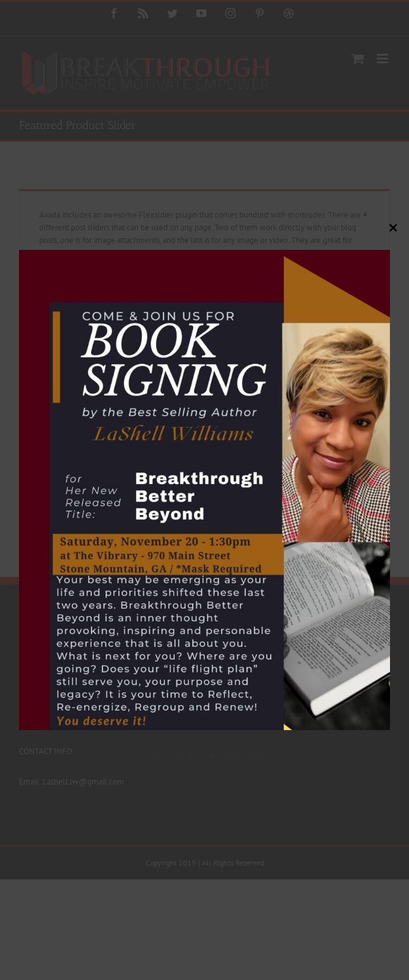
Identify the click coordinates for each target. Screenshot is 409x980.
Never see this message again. (204, 755)
